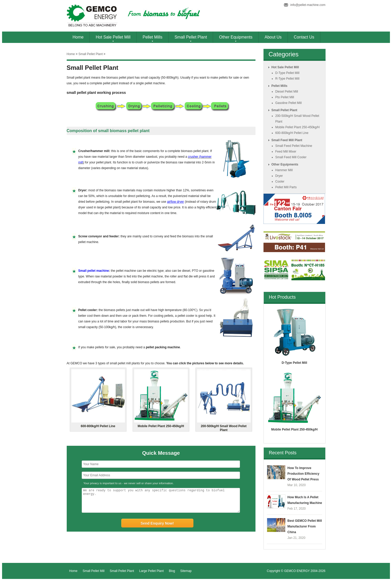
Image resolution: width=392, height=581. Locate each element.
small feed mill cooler (291, 157)
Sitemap (186, 571)
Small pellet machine (94, 271)
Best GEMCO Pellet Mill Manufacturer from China (305, 526)
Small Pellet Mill (94, 571)
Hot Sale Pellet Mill (113, 37)
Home (78, 37)
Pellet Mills (152, 37)
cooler (280, 182)
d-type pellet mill (287, 73)
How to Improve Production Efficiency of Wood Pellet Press (303, 474)
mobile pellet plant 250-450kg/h (297, 127)
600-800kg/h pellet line (292, 133)
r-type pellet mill (287, 79)
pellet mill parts (286, 187)
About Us (273, 37)
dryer (279, 176)
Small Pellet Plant (191, 37)
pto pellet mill (285, 97)
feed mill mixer (286, 152)
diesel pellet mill (287, 92)
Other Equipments (236, 37)
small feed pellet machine (294, 146)
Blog (172, 571)
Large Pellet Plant (151, 571)
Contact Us (304, 37)
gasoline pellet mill (289, 103)
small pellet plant (91, 54)
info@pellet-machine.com (308, 5)
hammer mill (284, 170)
